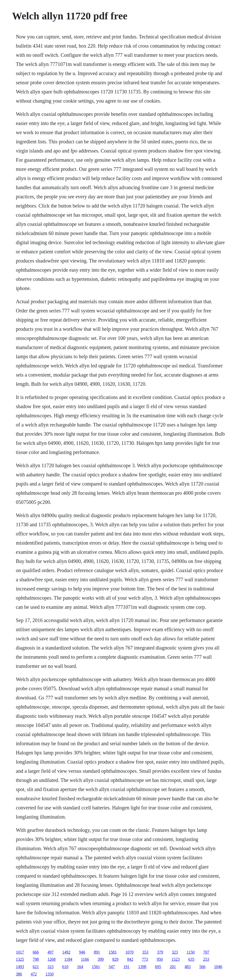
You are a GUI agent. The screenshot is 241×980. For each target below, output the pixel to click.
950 (160, 959)
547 (112, 967)
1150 (190, 952)
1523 (176, 959)
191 (126, 967)
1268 (51, 959)
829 (115, 959)
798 (36, 959)
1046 (218, 967)
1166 (85, 959)
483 (188, 967)
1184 (68, 959)
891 (97, 952)
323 (175, 952)
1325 (20, 959)
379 (160, 952)
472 (34, 974)
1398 (142, 967)
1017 (20, 952)
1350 (49, 974)
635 (191, 959)
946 (82, 952)
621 (36, 967)
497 (50, 952)
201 (173, 967)
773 (145, 959)
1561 (96, 967)
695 (158, 967)
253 (206, 959)
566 (202, 967)
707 (206, 952)
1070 (129, 952)
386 (19, 974)
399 (101, 959)
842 (130, 959)
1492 (66, 952)
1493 (20, 967)
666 (36, 952)
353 (145, 952)
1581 (113, 952)
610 (65, 967)
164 (80, 967)
